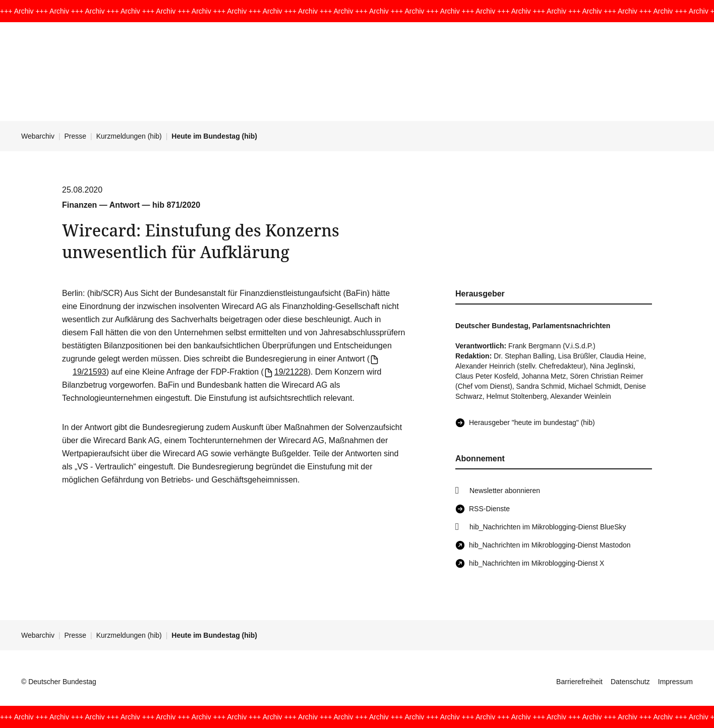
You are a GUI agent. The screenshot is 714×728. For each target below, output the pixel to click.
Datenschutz (630, 682)
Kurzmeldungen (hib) (129, 136)
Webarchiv (38, 136)
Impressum (675, 682)
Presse (76, 136)
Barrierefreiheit (579, 682)
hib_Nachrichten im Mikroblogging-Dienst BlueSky (548, 527)
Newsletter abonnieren (505, 491)
